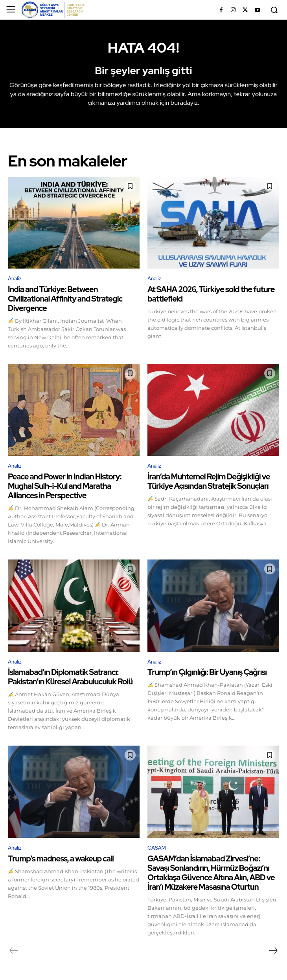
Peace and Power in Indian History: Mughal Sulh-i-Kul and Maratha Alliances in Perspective (65, 486)
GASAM (157, 848)
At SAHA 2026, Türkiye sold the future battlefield (211, 294)
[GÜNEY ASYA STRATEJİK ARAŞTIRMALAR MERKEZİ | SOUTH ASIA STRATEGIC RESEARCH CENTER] (53, 10)
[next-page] (273, 951)
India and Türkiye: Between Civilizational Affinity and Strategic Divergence (65, 299)
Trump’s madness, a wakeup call (61, 859)
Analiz (15, 279)
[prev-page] (14, 951)
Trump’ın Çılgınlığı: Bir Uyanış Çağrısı (207, 672)
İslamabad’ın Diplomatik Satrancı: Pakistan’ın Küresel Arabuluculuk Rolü (70, 677)
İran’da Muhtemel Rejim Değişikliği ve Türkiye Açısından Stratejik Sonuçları (209, 481)
